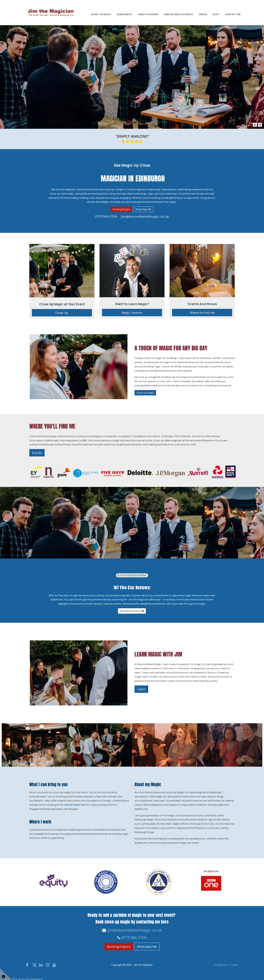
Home (235, 960)
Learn (141, 684)
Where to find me (202, 313)
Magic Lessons (132, 313)
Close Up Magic (145, 393)
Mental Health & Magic (178, 14)
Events (37, 453)
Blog (216, 14)
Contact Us (220, 960)
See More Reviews (132, 606)
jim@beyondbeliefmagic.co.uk (144, 217)
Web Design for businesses (27, 975)
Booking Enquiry (121, 209)
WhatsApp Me (143, 209)
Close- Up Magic (101, 14)
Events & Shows (148, 14)
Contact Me (233, 14)
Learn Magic (125, 14)
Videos (203, 14)
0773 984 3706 (106, 217)
